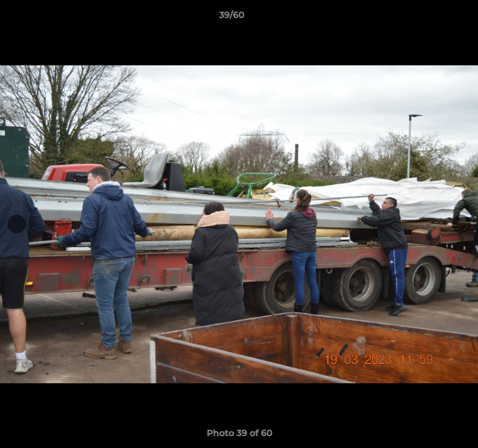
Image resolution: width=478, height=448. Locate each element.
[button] (433, 18)
